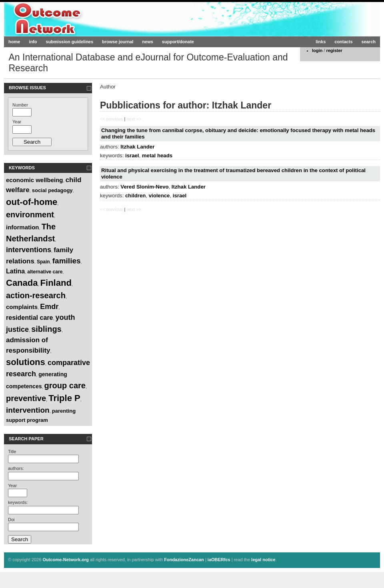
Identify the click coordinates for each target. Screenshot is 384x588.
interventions (29, 250)
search (369, 42)
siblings (46, 329)
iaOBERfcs (219, 560)
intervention (28, 410)
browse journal (118, 42)
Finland (56, 283)
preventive (26, 398)
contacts (343, 42)
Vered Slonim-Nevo (144, 187)
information (23, 227)
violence (159, 196)
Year (17, 122)
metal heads (157, 156)
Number (20, 105)
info (33, 42)
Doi (11, 520)
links (321, 42)
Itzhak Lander (137, 147)
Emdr (49, 307)
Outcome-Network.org (82, 19)
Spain (43, 262)
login (317, 50)
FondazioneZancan (184, 560)
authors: (16, 468)
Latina (15, 271)
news (148, 42)
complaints (22, 307)
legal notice (263, 560)
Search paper (26, 439)
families (67, 261)
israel (132, 156)
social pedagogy (52, 190)
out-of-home (32, 202)
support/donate (178, 42)
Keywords (22, 168)
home (14, 42)
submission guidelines (70, 42)
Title (12, 452)
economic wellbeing (35, 180)
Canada (22, 283)
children (135, 196)
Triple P (64, 398)
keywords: (18, 502)
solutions (26, 362)
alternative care (45, 272)
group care (65, 385)
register (334, 50)
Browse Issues (27, 88)
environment (30, 215)
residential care (29, 318)
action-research (36, 295)
